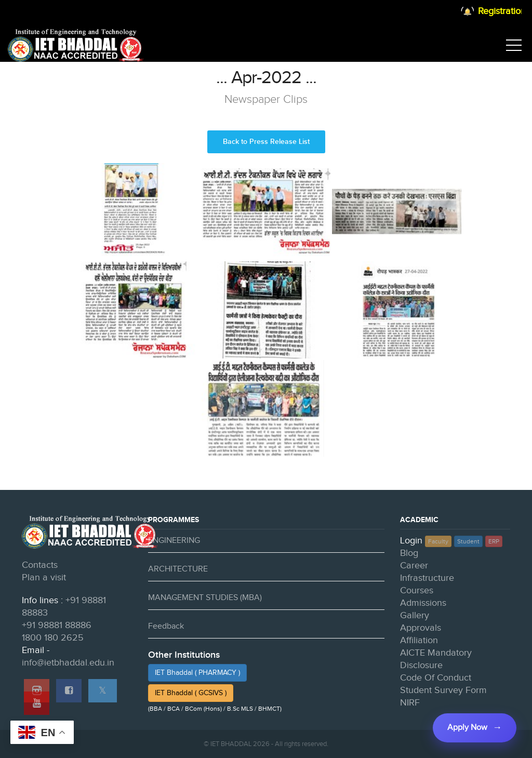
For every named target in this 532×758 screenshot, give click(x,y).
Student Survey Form (443, 690)
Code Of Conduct (436, 678)
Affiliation (419, 640)
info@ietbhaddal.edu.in (68, 663)
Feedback (166, 626)
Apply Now (467, 728)
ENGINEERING (174, 541)
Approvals (421, 628)
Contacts (40, 565)
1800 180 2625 (53, 638)
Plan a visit (44, 577)
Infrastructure (427, 578)
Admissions (423, 603)
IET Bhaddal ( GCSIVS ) (191, 693)
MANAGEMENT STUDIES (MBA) (205, 598)
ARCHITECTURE (178, 569)
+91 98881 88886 (57, 625)
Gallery (415, 615)
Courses (417, 590)
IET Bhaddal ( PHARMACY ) (197, 673)
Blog (409, 553)
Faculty (438, 541)
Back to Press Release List (266, 142)
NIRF (410, 703)
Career (414, 566)
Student (468, 541)
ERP (494, 541)
